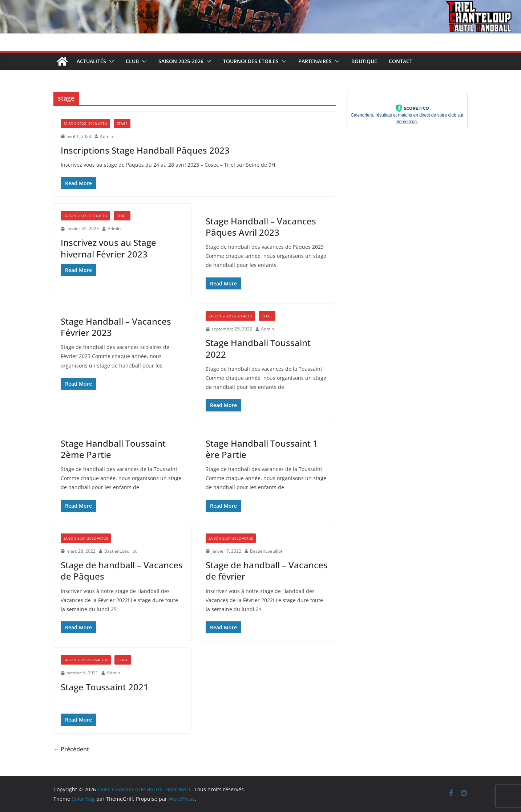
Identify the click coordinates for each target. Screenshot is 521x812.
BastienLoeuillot (120, 551)
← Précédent (71, 749)
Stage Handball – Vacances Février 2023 (116, 327)
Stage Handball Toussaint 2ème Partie (113, 449)
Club (132, 61)
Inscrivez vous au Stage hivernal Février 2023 (108, 248)
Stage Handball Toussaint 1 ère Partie (262, 449)
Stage (122, 123)
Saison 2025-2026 (181, 61)
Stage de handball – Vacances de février (267, 571)
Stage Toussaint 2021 (105, 687)
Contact (401, 61)
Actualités (91, 61)
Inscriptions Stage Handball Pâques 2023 (145, 150)
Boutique (364, 61)
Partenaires (315, 61)
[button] (110, 61)
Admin (106, 136)
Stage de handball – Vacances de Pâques (122, 571)
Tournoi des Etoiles (251, 61)
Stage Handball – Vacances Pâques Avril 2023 (261, 227)
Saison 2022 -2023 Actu (85, 123)
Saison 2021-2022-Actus (86, 538)
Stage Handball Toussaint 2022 (258, 348)
